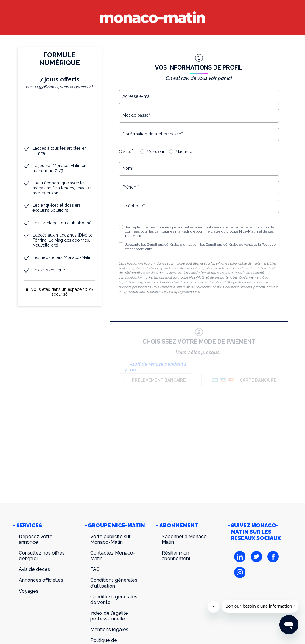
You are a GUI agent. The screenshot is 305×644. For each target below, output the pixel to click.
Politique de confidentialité (147, 249)
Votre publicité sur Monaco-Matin (110, 539)
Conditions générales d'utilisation (114, 583)
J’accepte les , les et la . (197, 247)
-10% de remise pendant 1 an (158, 367)
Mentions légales (109, 630)
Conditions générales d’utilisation (175, 245)
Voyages (29, 591)
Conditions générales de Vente (235, 245)
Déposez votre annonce (36, 539)
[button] (121, 244)
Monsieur (155, 152)
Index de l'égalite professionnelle (109, 616)
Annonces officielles (41, 580)
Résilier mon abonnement (176, 556)
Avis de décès (34, 569)
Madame (184, 152)
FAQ (95, 569)
